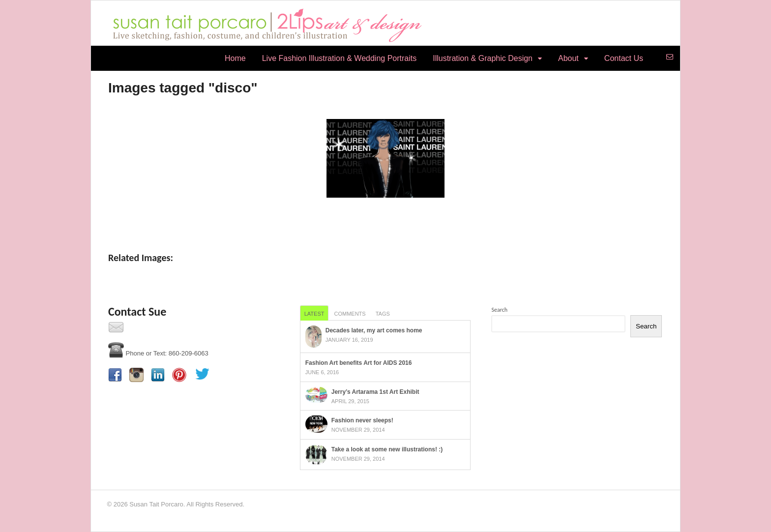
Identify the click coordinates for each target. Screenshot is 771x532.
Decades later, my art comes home (374, 330)
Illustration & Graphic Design (483, 58)
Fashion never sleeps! (362, 420)
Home (235, 58)
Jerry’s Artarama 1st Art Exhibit (375, 392)
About (568, 58)
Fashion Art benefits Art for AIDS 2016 (359, 363)
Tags (383, 314)
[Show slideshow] (385, 218)
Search (499, 310)
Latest (314, 314)
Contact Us (624, 58)
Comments (350, 314)
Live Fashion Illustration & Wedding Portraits (340, 58)
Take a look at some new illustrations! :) (387, 449)
